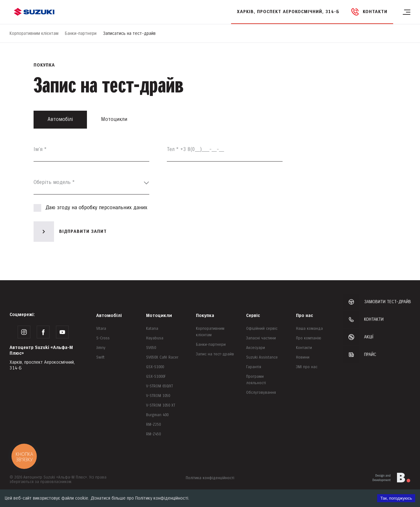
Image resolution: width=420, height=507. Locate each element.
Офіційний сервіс (262, 329)
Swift (100, 357)
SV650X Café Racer (162, 357)
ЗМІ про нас (307, 367)
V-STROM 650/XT (159, 386)
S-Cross (103, 338)
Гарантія (254, 367)
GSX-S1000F (156, 377)
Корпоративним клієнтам (34, 33)
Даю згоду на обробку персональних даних (90, 208)
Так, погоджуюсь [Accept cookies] (396, 498)
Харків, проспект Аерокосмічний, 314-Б (288, 12)
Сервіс (253, 316)
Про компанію (309, 338)
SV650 (151, 348)
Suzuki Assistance (262, 357)
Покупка (205, 316)
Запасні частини (261, 338)
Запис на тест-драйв (215, 354)
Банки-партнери (81, 33)
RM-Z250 (153, 425)
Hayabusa (155, 338)
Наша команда (309, 329)
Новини (303, 357)
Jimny (101, 348)
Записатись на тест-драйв (129, 33)
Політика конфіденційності (210, 478)
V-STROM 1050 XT (161, 405)
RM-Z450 (153, 434)
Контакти (304, 348)
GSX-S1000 (155, 367)
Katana (152, 329)
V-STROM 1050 (158, 396)
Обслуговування (261, 393)
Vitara (101, 329)
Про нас (304, 316)
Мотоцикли (159, 316)
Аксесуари (256, 348)
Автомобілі (109, 316)
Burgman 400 (157, 415)
